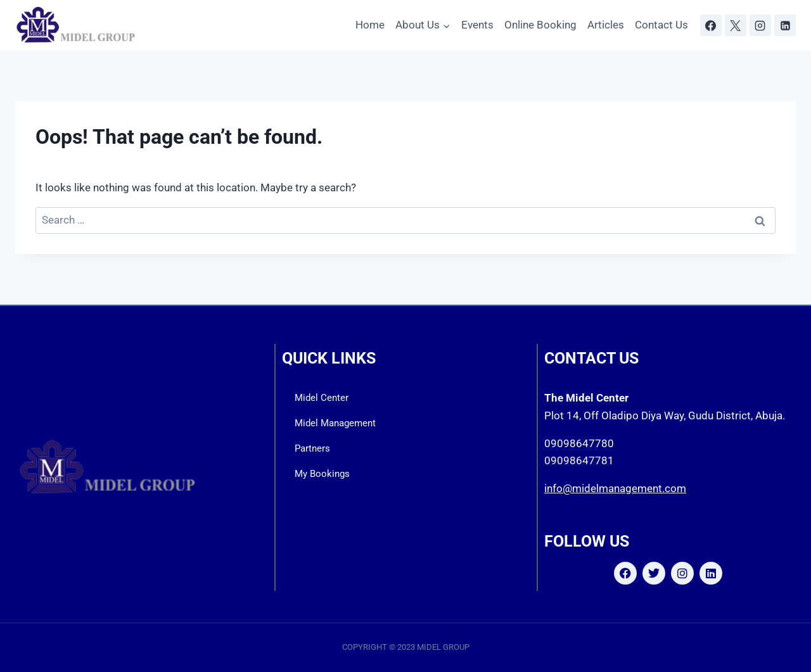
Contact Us (661, 25)
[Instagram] (760, 25)
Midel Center (322, 398)
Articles (606, 25)
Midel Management (335, 423)
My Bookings (322, 474)
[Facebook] (711, 25)
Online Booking (540, 25)
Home (370, 25)
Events (477, 25)
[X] (736, 25)
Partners (312, 448)
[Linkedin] (785, 25)
